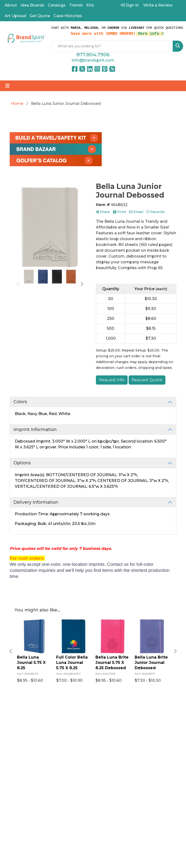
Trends (76, 5)
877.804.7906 (93, 55)
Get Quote (40, 16)
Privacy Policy (134, 756)
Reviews (104, 740)
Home (102, 720)
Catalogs (57, 5)
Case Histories (68, 16)
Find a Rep (106, 754)
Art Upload (15, 16)
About (11, 5)
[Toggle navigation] (8, 86)
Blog (101, 733)
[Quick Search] (112, 46)
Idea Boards (32, 5)
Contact (104, 747)
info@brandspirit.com (93, 60)
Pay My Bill (138, 746)
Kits (90, 5)
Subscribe (18, 818)
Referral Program (136, 723)
